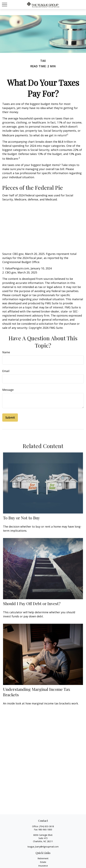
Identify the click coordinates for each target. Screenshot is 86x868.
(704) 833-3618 (46, 826)
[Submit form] (10, 418)
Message (8, 390)
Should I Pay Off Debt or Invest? (32, 603)
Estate (43, 862)
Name (6, 352)
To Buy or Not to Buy (21, 518)
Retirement (43, 858)
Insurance (43, 866)
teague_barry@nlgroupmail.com (43, 847)
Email (6, 371)
